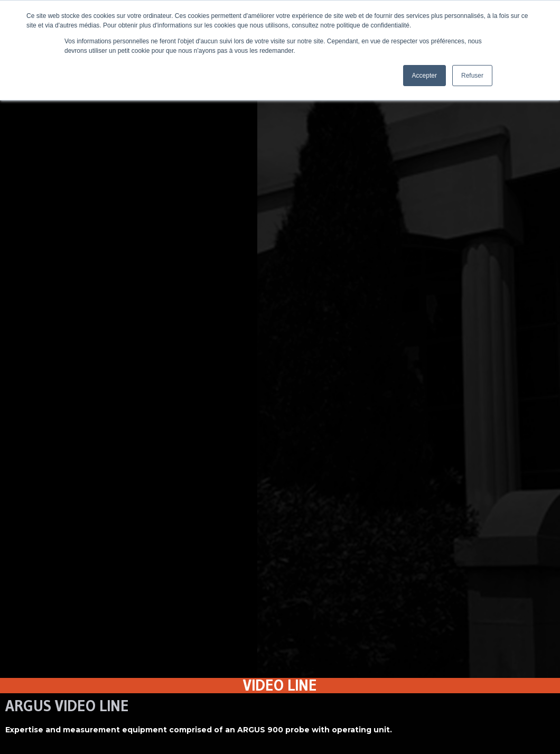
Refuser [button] (472, 76)
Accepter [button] (424, 76)
